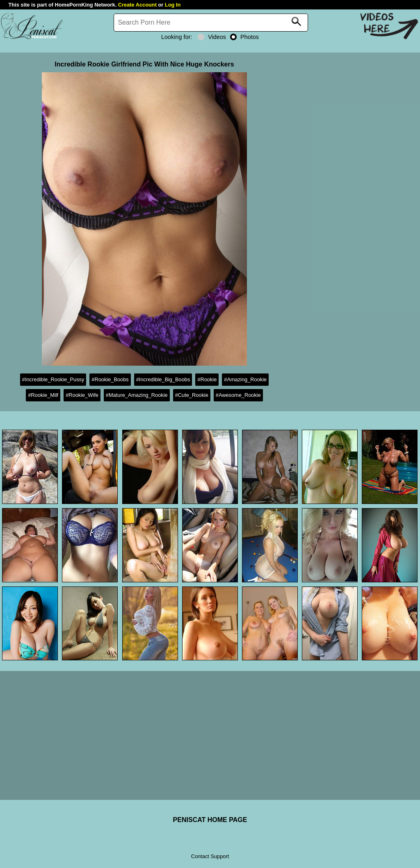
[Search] (211, 23)
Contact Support (210, 856)
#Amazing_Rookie (245, 379)
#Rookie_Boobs (110, 379)
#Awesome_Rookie (238, 395)
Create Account (137, 5)
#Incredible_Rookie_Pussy (53, 379)
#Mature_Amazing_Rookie (137, 395)
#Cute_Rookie (192, 395)
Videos (212, 37)
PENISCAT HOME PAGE (210, 820)
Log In (173, 5)
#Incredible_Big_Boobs (163, 379)
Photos (244, 37)
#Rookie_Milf (43, 395)
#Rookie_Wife (82, 395)
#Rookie (207, 379)
